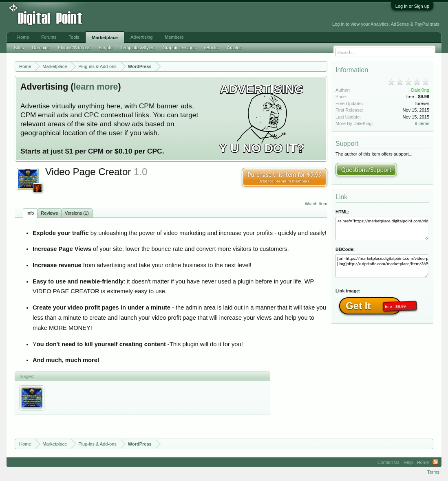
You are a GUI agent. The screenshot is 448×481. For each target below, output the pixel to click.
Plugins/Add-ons (74, 48)
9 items (422, 123)
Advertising (141, 37)
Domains (41, 48)
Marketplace (105, 37)
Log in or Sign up (412, 6)
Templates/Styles (138, 48)
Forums (49, 37)
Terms (433, 472)
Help (408, 462)
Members (174, 37)
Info (30, 213)
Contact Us (388, 462)
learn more (96, 87)
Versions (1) (77, 213)
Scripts (106, 48)
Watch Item (316, 204)
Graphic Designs (179, 48)
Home (23, 37)
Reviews (49, 213)
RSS (435, 462)
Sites (19, 48)
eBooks (211, 48)
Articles (234, 48)
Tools (74, 37)
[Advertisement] (183, 17)
